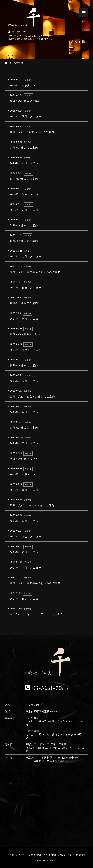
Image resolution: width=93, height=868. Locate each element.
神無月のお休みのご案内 (45, 332)
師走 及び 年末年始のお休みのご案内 (45, 269)
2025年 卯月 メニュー (45, 518)
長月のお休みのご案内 (45, 363)
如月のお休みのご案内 (45, 223)
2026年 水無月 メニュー (45, 83)
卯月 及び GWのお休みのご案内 (45, 503)
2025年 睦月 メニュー (45, 565)
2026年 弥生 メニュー (45, 192)
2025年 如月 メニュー (45, 549)
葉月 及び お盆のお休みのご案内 (45, 394)
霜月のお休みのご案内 (45, 300)
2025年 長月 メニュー (45, 378)
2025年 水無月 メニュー (45, 472)
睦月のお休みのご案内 (45, 238)
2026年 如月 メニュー (45, 207)
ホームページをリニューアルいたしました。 (45, 612)
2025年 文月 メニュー (45, 440)
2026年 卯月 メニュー (45, 160)
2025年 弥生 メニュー (45, 534)
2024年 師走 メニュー (45, 596)
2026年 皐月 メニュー (45, 114)
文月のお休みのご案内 (45, 425)
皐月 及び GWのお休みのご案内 (45, 129)
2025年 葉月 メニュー (45, 409)
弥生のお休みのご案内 (45, 176)
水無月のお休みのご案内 (45, 98)
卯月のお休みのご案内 (45, 145)
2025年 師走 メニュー (45, 285)
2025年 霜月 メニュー (45, 316)
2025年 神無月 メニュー (45, 347)
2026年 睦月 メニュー (45, 254)
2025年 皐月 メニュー (45, 487)
